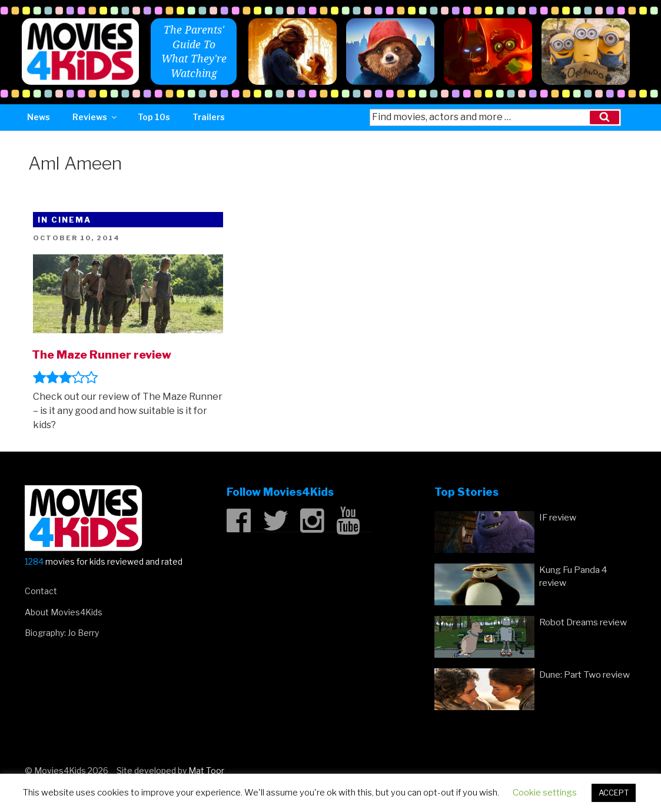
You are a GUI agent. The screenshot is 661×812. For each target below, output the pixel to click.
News (39, 117)
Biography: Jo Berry (62, 633)
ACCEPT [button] (614, 793)
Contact (41, 591)
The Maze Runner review (102, 354)
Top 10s (154, 117)
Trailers (209, 117)
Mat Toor (206, 770)
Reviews (95, 117)
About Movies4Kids (64, 612)
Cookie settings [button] (545, 793)
